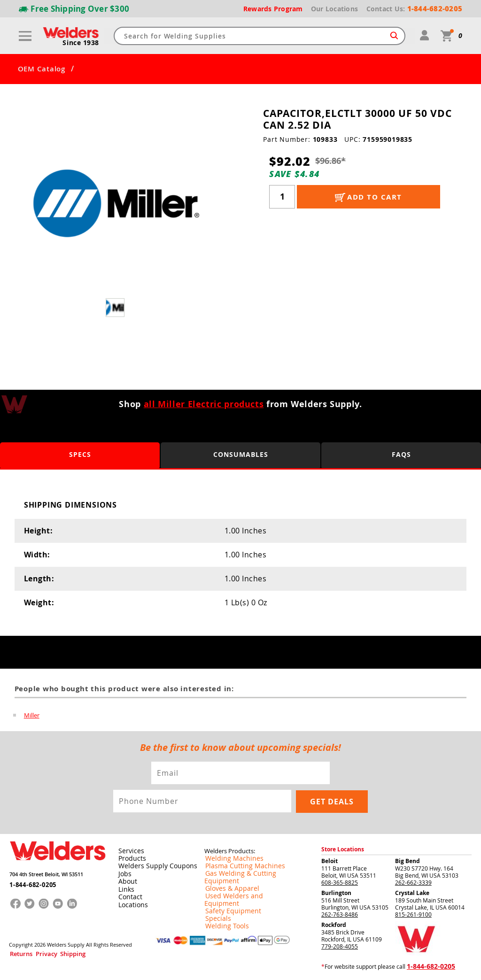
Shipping (54, 951)
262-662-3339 (413, 881)
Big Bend (407, 860)
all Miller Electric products (204, 404)
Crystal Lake (412, 892)
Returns (18, 951)
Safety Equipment (227, 895)
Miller (32, 715)
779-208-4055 (340, 945)
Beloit (330, 860)
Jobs (123, 872)
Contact (128, 895)
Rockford (334, 924)
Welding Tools (222, 910)
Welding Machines (228, 857)
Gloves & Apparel (227, 880)
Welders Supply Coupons (152, 865)
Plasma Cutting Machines (237, 865)
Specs (80, 455)
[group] (116, 204)
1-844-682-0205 (30, 880)
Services (129, 850)
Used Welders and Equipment (243, 887)
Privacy (36, 951)
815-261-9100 (413, 913)
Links (125, 887)
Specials (215, 903)
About (126, 880)
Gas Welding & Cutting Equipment (248, 872)
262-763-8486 (340, 913)
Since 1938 (82, 43)
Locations (131, 903)
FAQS (401, 455)
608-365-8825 (340, 881)
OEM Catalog (42, 69)
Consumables (241, 455)
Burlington (336, 892)
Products (130, 857)
